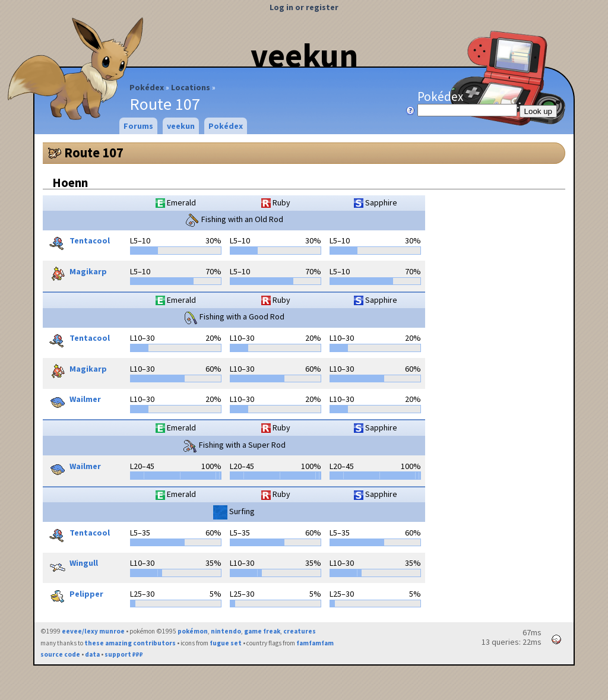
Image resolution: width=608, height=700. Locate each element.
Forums (138, 126)
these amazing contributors (130, 643)
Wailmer (73, 400)
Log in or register (304, 7)
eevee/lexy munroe (93, 631)
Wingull (72, 564)
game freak (262, 631)
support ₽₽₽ (124, 654)
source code (60, 654)
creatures (300, 631)
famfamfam (315, 643)
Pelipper (75, 595)
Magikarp (76, 273)
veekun (304, 55)
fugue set (226, 643)
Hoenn (70, 183)
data (92, 654)
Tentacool (78, 242)
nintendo (226, 631)
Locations (191, 87)
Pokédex (147, 87)
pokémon (193, 631)
